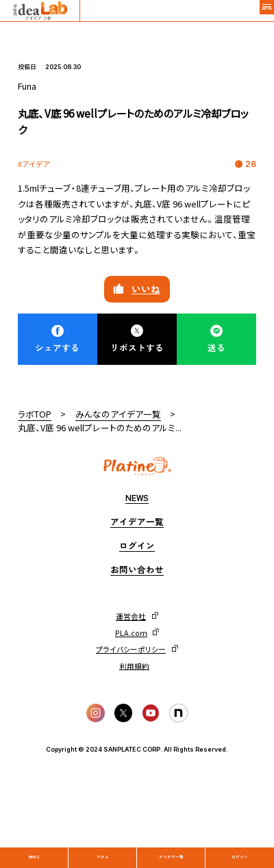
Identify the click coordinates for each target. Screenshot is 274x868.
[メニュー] (258, 16)
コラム (103, 845)
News (34, 845)
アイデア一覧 (171, 845)
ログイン (240, 845)
